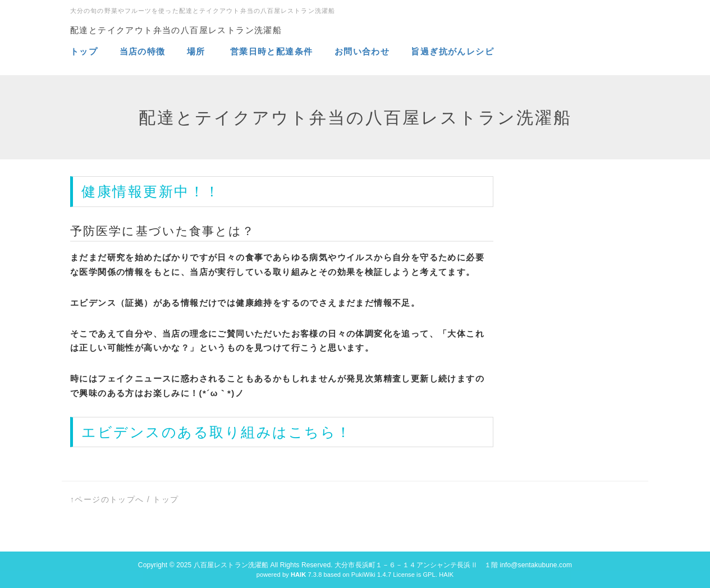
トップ (84, 51)
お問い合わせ (362, 51)
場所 (198, 51)
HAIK (446, 575)
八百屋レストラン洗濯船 (231, 565)
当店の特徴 (144, 51)
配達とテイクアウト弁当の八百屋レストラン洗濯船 (176, 30)
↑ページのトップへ (107, 499)
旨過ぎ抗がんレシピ (452, 51)
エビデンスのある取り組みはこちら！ (217, 432)
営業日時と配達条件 (273, 51)
